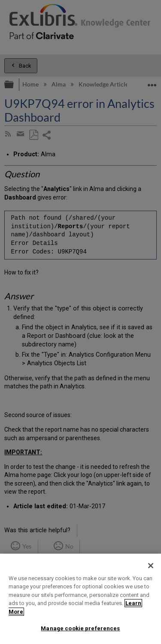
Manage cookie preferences (80, 628)
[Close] (151, 566)
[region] (80, 599)
